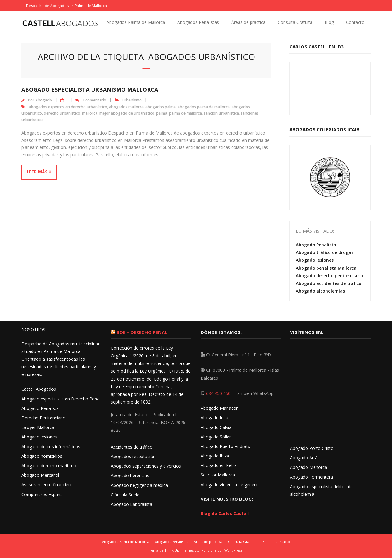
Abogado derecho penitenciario (330, 276)
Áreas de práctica (248, 22)
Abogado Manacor (219, 408)
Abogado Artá (304, 458)
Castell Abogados (39, 389)
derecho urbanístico (62, 113)
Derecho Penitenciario (43, 418)
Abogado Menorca (309, 467)
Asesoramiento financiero (47, 485)
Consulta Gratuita (295, 22)
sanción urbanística (221, 113)
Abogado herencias (130, 475)
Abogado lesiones (315, 260)
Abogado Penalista (316, 245)
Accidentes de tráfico (132, 447)
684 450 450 (218, 393)
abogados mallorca (126, 107)
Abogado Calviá (216, 427)
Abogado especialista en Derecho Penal (61, 399)
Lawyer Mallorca (38, 427)
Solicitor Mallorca (218, 475)
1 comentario (94, 100)
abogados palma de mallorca (204, 107)
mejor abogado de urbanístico (127, 113)
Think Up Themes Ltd (182, 550)
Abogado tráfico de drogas (325, 252)
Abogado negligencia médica (139, 485)
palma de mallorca (185, 113)
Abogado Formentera (311, 477)
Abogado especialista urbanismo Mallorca (90, 89)
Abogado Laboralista (132, 504)
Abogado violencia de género (230, 485)
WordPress (233, 550)
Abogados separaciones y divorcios (146, 466)
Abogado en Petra (219, 465)
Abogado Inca (214, 418)
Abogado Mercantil (40, 475)
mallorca (90, 113)
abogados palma (161, 107)
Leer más (37, 172)
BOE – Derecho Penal (142, 332)
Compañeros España (42, 494)
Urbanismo (132, 100)
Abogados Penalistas (198, 22)
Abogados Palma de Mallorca (136, 22)
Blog (329, 22)
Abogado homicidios (42, 456)
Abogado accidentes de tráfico (329, 283)
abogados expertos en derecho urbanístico (68, 107)
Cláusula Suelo (125, 495)
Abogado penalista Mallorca (326, 268)
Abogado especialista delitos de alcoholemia (321, 490)
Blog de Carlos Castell (225, 513)
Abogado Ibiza (215, 456)
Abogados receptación (133, 456)
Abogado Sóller (216, 437)
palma (162, 113)
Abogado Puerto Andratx (226, 446)
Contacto (355, 22)
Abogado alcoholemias (320, 291)
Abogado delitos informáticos (51, 447)
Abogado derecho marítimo (49, 466)
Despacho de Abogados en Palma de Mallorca (66, 6)
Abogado (44, 100)
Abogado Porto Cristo (312, 448)
